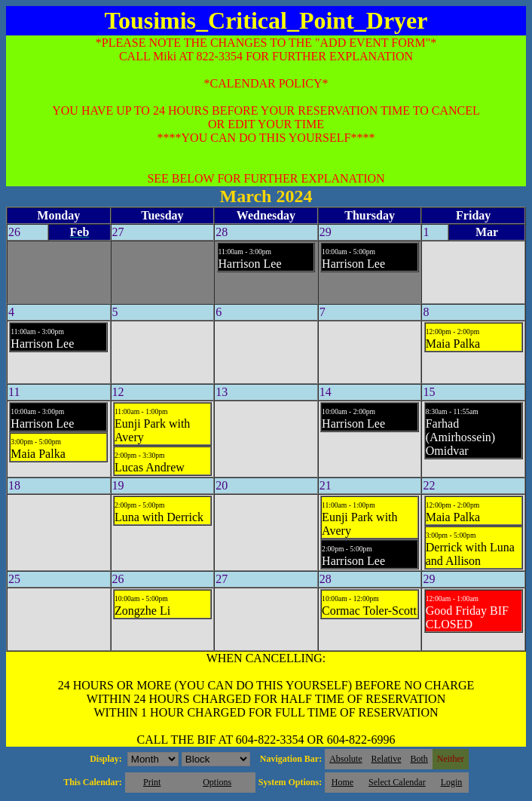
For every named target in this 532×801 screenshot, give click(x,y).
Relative (387, 759)
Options (217, 782)
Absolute (345, 759)
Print (152, 782)
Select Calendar (397, 782)
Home (342, 782)
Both (419, 759)
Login (452, 782)
